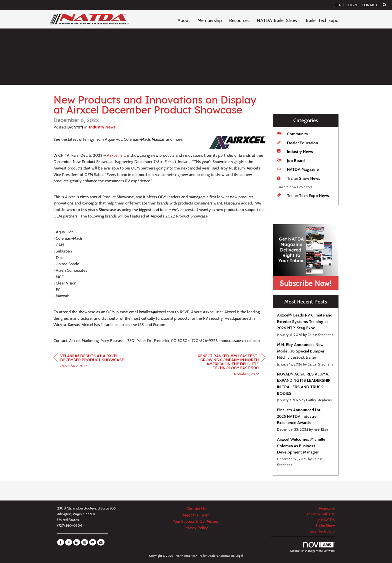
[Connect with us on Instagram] (85, 542)
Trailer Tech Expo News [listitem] (303, 195)
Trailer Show (325, 525)
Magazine (327, 508)
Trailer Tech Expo (322, 20)
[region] (228, 366)
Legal (239, 556)
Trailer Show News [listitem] (299, 178)
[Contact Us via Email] (101, 542)
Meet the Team (196, 515)
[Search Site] (385, 5)
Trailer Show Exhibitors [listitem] (295, 187)
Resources (239, 20)
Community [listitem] (293, 134)
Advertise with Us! (321, 514)
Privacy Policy (196, 528)
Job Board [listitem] (291, 160)
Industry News (102, 127)
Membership (210, 20)
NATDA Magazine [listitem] (298, 169)
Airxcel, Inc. (116, 155)
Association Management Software (312, 547)
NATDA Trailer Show (277, 20)
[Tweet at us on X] (69, 542)
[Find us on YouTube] (93, 542)
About (184, 20)
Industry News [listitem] (295, 151)
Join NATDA (326, 520)
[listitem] (340, 5)
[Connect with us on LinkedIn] (77, 542)
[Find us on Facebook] (61, 542)
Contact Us (196, 509)
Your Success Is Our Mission (196, 521)
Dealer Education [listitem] (297, 143)
